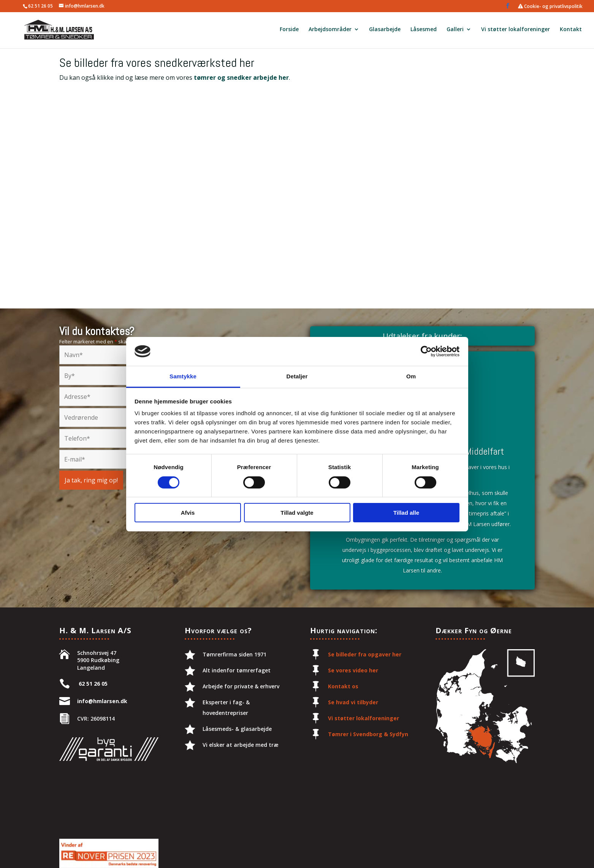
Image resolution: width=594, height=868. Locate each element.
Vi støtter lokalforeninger (516, 31)
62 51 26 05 (40, 6)
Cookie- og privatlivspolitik (550, 6)
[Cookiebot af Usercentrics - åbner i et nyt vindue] (426, 351)
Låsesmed (424, 31)
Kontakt (571, 31)
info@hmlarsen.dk (102, 701)
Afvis (188, 513)
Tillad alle (406, 513)
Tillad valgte (297, 513)
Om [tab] (411, 376)
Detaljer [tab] (297, 376)
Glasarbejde (385, 31)
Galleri (455, 31)
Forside (289, 31)
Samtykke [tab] (183, 376)
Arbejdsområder (330, 31)
